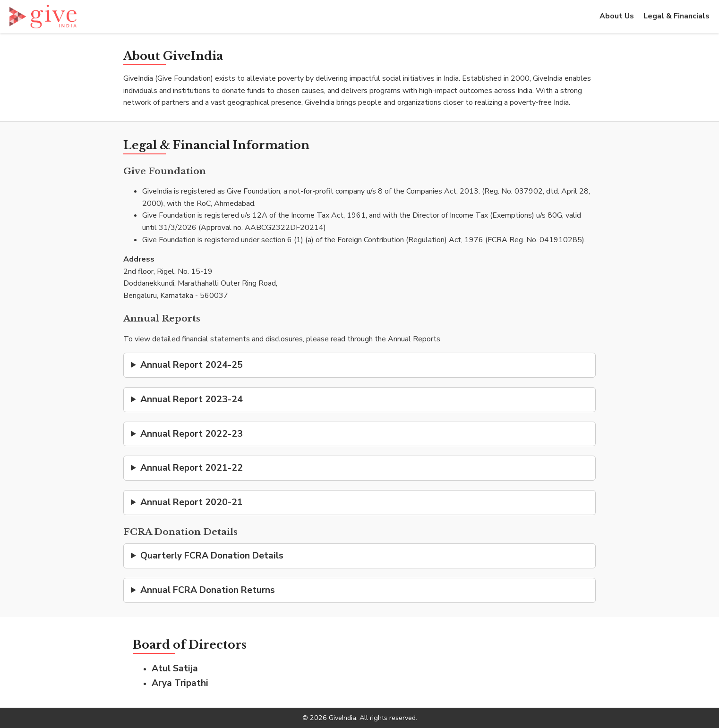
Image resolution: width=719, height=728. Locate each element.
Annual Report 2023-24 (192, 399)
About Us (617, 16)
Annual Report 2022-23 (192, 434)
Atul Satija (175, 669)
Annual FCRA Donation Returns (208, 590)
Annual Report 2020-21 (192, 502)
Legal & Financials (676, 16)
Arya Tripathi (180, 683)
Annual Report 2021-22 (192, 468)
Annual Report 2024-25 (192, 365)
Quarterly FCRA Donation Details (212, 556)
